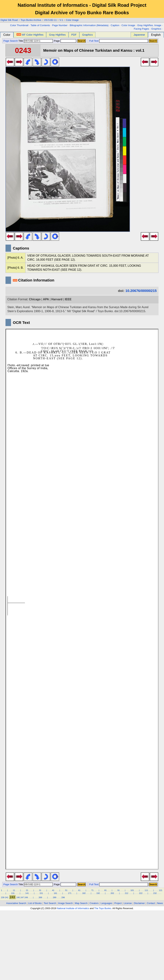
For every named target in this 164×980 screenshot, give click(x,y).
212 (127, 893)
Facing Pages (141, 29)
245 (18, 897)
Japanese (139, 35)
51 (66, 890)
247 (22, 897)
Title (36, 41)
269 (40, 897)
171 (70, 893)
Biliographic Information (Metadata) (89, 25)
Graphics (156, 29)
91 (119, 890)
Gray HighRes (57, 35)
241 (7, 897)
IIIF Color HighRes (30, 35)
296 (63, 897)
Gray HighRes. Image (149, 25)
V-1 (61, 20)
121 (161, 890)
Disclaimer (139, 903)
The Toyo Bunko (103, 908)
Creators (94, 903)
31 (40, 890)
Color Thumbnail (19, 25)
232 (155, 893)
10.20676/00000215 (141, 291)
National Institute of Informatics (73, 908)
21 (27, 890)
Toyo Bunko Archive (31, 20)
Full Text (94, 41)
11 (14, 890)
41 (53, 890)
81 (105, 890)
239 (3, 897)
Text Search (50, 903)
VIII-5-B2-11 (50, 20)
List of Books (35, 903)
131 (13, 893)
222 (141, 893)
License (128, 903)
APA (46, 299)
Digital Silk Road (9, 20)
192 (98, 893)
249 (26, 897)
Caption (115, 25)
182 (84, 893)
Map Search (81, 903)
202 (112, 893)
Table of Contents (40, 25)
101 (132, 890)
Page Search (11, 41)
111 (147, 890)
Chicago (35, 299)
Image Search (66, 903)
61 (79, 890)
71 (92, 890)
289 (55, 897)
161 (55, 893)
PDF (74, 35)
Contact (151, 903)
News (160, 903)
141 (27, 893)
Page (65, 41)
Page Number (60, 25)
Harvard (57, 299)
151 (41, 893)
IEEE (68, 299)
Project (118, 903)
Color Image (72, 20)
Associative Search (16, 903)
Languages (106, 903)
